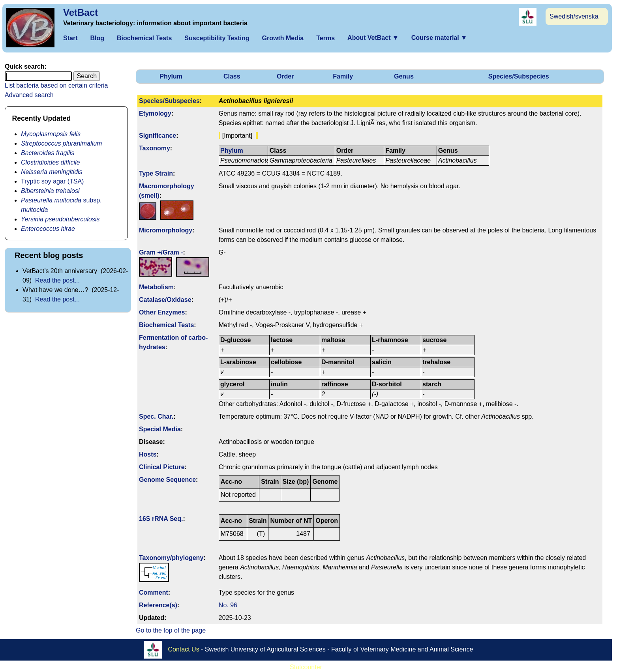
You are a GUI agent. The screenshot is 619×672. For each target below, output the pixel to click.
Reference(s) (158, 605)
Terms (325, 38)
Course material (439, 38)
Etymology (155, 113)
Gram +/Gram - (161, 252)
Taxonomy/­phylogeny (171, 558)
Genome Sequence (167, 480)
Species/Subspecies (519, 76)
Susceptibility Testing (217, 38)
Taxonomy (155, 148)
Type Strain (156, 173)
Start (70, 38)
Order (285, 76)
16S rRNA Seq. (161, 519)
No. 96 (228, 605)
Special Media (160, 429)
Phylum (171, 76)
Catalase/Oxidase (165, 300)
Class (232, 76)
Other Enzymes (162, 312)
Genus (404, 76)
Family (343, 76)
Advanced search (29, 95)
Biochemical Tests (144, 38)
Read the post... (57, 280)
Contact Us (184, 649)
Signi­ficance (158, 136)
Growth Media (283, 38)
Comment (154, 592)
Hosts (148, 454)
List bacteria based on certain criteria (56, 85)
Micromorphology (166, 230)
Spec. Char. (156, 416)
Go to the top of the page (171, 630)
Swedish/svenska (574, 16)
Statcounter (306, 667)
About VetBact (373, 38)
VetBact (81, 12)
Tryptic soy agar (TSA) (52, 181)
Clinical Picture (162, 467)
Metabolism (156, 287)
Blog (97, 38)
